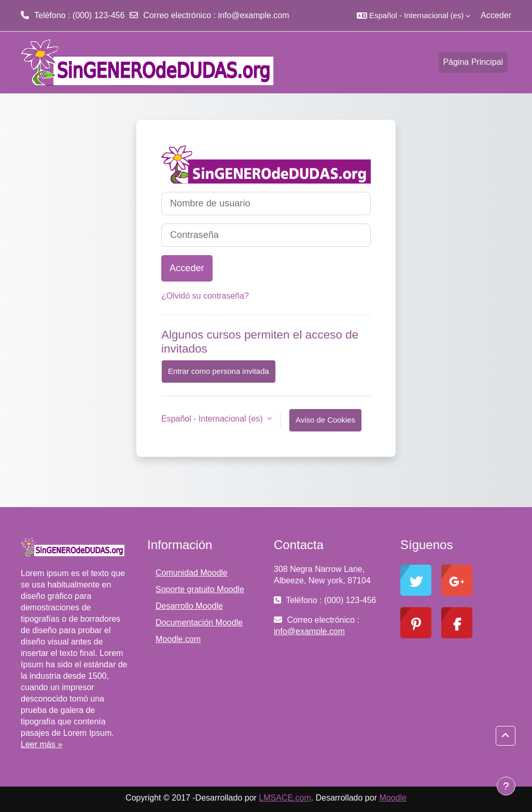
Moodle (393, 798)
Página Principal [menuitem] (473, 62)
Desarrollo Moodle (189, 606)
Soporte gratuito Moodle (200, 589)
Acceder (496, 15)
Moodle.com (178, 639)
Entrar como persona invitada (219, 371)
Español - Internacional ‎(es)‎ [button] (213, 419)
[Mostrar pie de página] (506, 786)
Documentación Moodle (199, 622)
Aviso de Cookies (325, 420)
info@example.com (253, 15)
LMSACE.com (285, 798)
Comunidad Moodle (192, 573)
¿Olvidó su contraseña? (205, 296)
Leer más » (41, 744)
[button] (414, 16)
